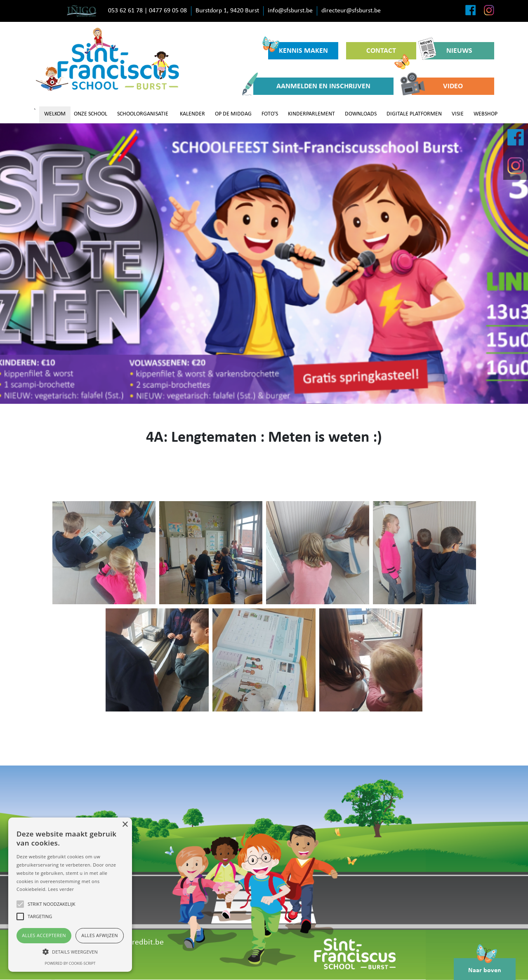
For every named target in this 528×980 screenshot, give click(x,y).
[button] (70, 952)
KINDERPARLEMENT (311, 114)
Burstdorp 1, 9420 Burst (227, 11)
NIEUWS (448, 51)
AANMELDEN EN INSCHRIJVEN (312, 86)
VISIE (458, 114)
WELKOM (55, 114)
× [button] (125, 825)
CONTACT (388, 53)
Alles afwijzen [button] (100, 935)
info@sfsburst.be (290, 11)
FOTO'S (270, 114)
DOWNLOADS (361, 114)
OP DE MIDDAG (233, 114)
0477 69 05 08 (168, 11)
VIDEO (437, 86)
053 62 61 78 (125, 11)
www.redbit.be (138, 942)
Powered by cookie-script (70, 963)
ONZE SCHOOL (91, 114)
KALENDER (192, 114)
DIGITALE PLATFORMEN (414, 114)
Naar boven (485, 966)
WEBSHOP (486, 114)
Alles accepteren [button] (44, 935)
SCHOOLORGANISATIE (143, 114)
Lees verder (61, 889)
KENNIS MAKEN (298, 48)
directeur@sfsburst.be (351, 11)
